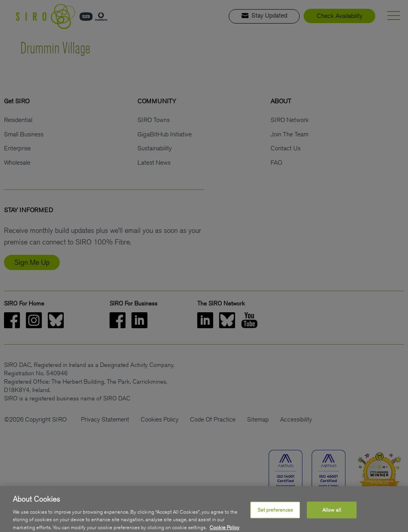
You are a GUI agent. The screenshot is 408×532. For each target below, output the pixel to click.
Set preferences (275, 513)
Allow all (332, 513)
